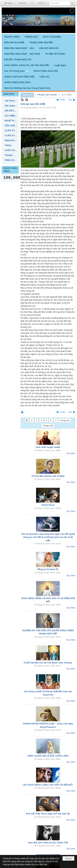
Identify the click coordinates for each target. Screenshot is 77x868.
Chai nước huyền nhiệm (48, 447)
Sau (70, 100)
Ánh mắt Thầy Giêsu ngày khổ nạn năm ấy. (48, 814)
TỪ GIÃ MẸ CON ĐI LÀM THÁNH (48, 476)
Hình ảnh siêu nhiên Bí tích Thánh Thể (48, 843)
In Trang (22, 412)
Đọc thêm (71, 453)
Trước (62, 100)
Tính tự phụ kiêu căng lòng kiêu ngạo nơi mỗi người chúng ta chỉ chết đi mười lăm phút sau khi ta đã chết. (48, 537)
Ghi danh (22, 3)
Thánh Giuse (48, 505)
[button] (16, 71)
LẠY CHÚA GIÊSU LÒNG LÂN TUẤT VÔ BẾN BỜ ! (48, 785)
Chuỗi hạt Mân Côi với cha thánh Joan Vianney (48, 663)
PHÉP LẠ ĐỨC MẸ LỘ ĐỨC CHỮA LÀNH (48, 756)
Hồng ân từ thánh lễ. (48, 569)
